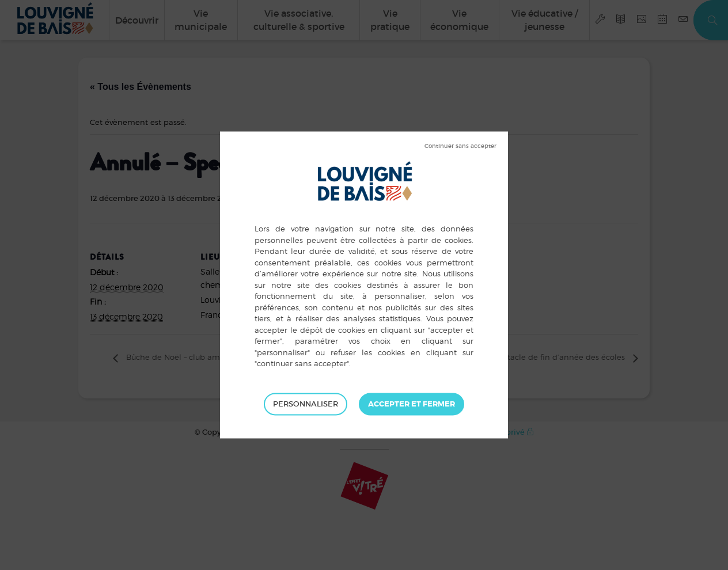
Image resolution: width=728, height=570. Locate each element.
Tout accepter (412, 404)
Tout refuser (460, 146)
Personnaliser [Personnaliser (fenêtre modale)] (306, 404)
